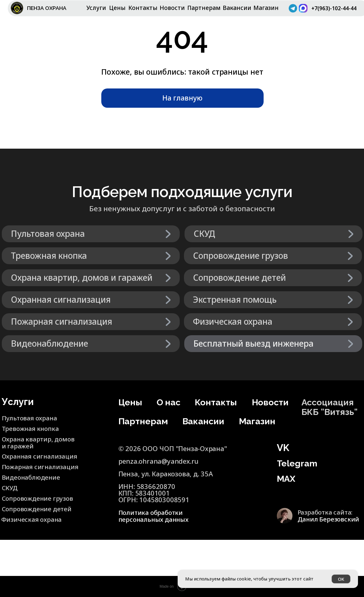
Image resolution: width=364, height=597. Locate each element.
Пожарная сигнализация (25, 470)
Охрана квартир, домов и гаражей (30, 442)
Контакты (143, 8)
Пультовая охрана (31, 418)
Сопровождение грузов (40, 498)
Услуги (96, 8)
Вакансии (237, 8)
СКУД (10, 487)
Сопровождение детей (28, 512)
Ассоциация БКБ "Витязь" (332, 407)
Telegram (298, 463)
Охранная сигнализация (42, 456)
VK (283, 448)
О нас (169, 402)
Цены (117, 8)
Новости (172, 8)
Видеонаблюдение (32, 477)
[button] (273, 344)
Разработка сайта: (330, 515)
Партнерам (204, 8)
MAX (287, 478)
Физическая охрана (33, 519)
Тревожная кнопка (32, 428)
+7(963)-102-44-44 (333, 11)
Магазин (266, 8)
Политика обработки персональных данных (155, 516)
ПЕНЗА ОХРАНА (50, 8)
